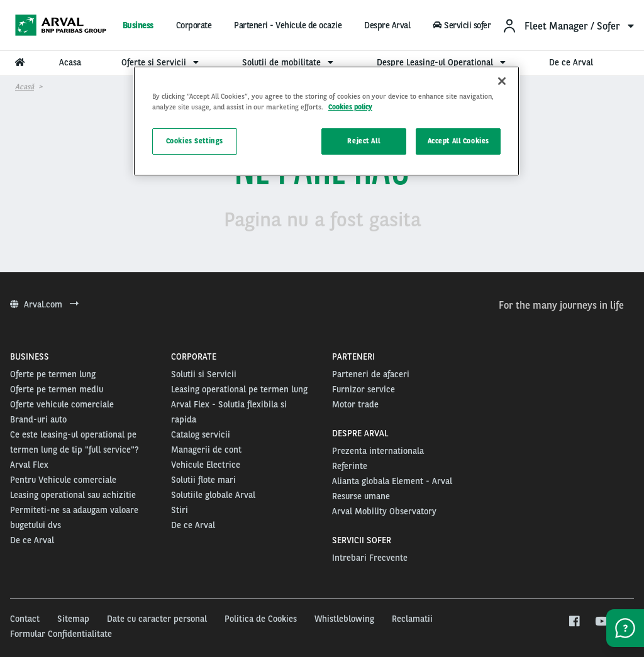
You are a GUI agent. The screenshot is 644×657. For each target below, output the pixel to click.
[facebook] (574, 622)
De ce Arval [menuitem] (571, 62)
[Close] (502, 81)
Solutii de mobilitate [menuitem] (289, 62)
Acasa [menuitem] (70, 62)
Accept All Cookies (458, 141)
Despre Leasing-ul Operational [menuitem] (443, 62)
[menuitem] (568, 25)
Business (138, 25)
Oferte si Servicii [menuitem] (162, 62)
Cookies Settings (195, 141)
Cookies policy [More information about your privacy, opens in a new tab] (350, 107)
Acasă (25, 87)
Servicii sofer (462, 25)
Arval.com (44, 304)
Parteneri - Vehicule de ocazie (288, 25)
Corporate (194, 25)
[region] (326, 121)
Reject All (364, 141)
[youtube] (601, 622)
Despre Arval (387, 25)
